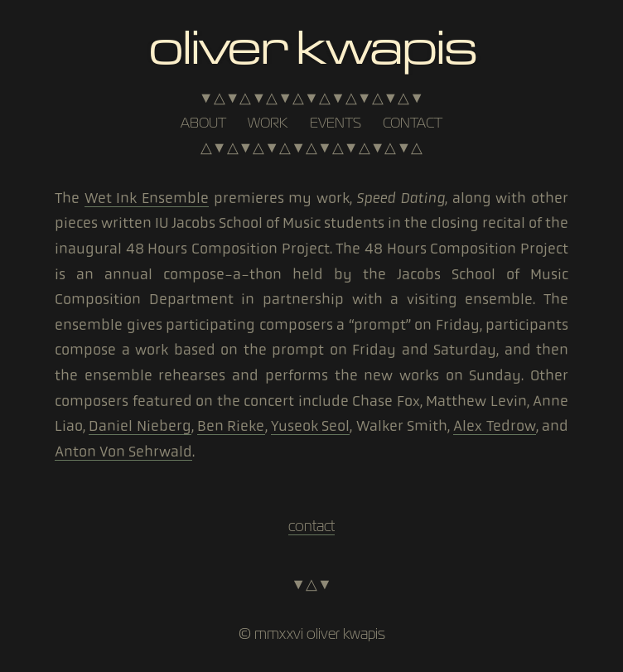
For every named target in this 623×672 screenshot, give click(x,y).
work (268, 123)
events (336, 123)
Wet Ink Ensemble (147, 198)
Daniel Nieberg (140, 426)
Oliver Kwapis (311, 44)
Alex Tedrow (494, 426)
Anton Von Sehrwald (123, 452)
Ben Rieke (231, 426)
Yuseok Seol (310, 426)
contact (413, 123)
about (203, 123)
